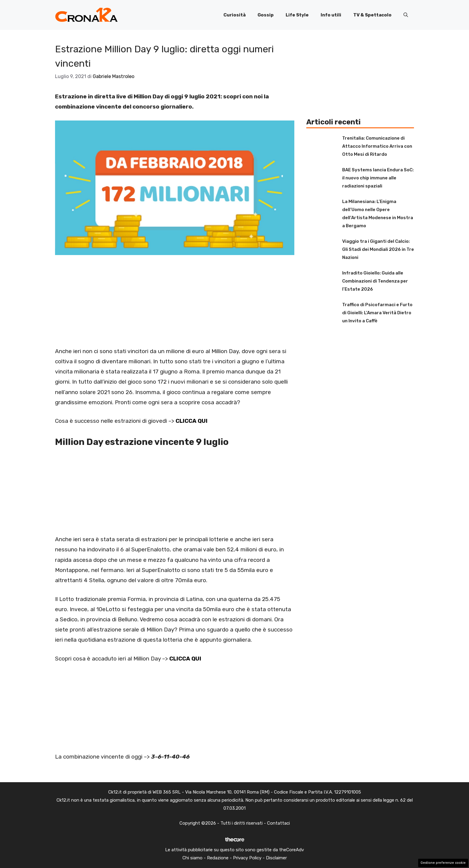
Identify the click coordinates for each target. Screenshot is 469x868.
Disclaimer (276, 858)
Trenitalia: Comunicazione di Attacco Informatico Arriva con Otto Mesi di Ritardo (377, 146)
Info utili (331, 15)
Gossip (266, 15)
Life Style (297, 15)
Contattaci (278, 823)
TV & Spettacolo (372, 15)
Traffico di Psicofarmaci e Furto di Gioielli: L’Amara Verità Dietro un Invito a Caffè (377, 313)
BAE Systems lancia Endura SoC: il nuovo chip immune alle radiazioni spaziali (378, 178)
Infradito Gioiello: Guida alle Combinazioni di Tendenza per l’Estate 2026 (375, 281)
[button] (406, 15)
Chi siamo (192, 858)
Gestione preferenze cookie (443, 863)
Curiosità (234, 15)
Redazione (218, 858)
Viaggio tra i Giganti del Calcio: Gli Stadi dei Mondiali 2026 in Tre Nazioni (378, 249)
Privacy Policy (247, 858)
